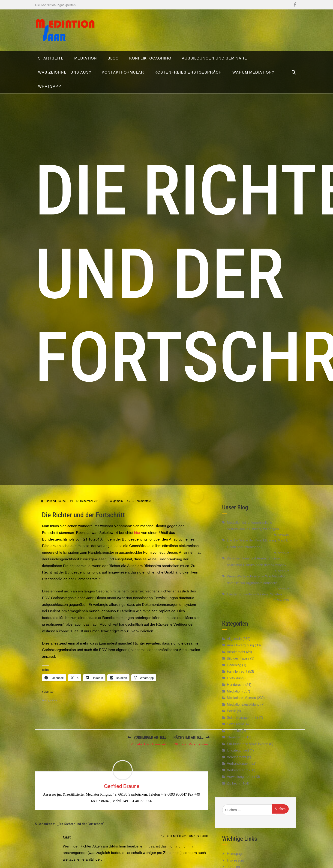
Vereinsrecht (236, 778)
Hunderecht (236, 706)
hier (137, 554)
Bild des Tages (238, 680)
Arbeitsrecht (236, 673)
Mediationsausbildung (243, 726)
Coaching (234, 686)
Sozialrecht (235, 745)
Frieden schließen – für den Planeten (254, 616)
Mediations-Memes (241, 719)
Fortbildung (235, 700)
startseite (234, 752)
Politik (231, 732)
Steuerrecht (236, 759)
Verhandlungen (238, 785)
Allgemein (116, 523)
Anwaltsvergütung (240, 667)
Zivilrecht (234, 805)
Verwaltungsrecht (240, 798)
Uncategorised (238, 772)
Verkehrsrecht (238, 792)
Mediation (234, 713)
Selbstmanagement (241, 739)
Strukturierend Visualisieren (247, 765)
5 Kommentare (142, 523)
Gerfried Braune (56, 523)
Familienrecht (237, 693)
